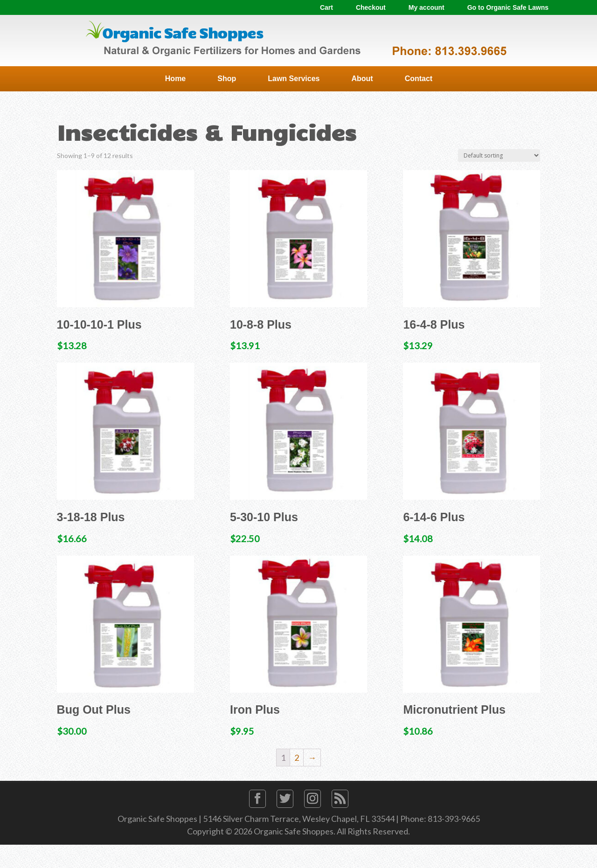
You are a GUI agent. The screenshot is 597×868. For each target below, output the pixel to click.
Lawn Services (294, 79)
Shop (227, 79)
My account (427, 7)
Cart (326, 7)
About (362, 79)
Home (175, 79)
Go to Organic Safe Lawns (508, 7)
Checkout (371, 7)
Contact (419, 79)
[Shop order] (499, 155)
